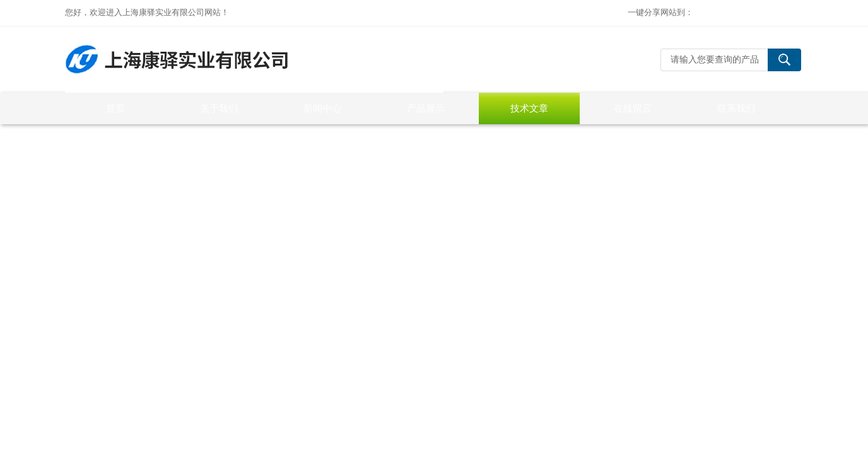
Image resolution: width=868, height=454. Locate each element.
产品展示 (426, 108)
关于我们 (219, 108)
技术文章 (529, 108)
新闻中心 (322, 108)
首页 (115, 108)
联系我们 (736, 108)
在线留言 (633, 108)
